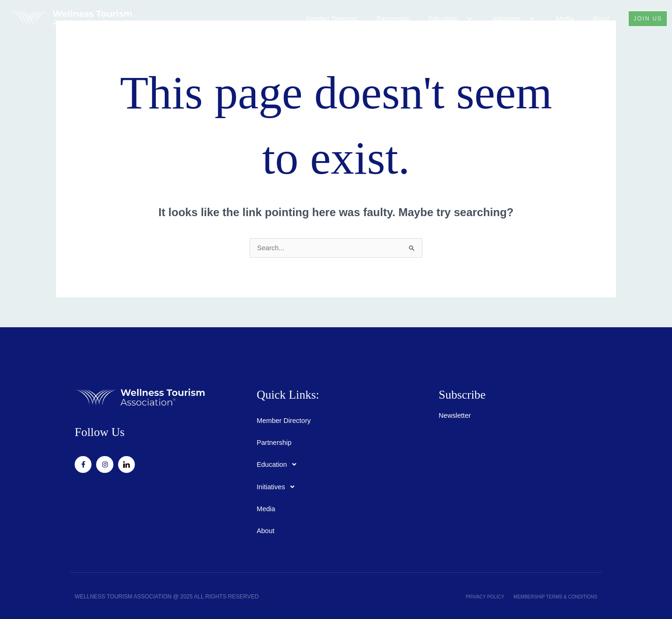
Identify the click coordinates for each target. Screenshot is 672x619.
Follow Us (90, 431)
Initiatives (510, 19)
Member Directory (326, 19)
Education (446, 19)
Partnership (388, 19)
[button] (456, 19)
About (596, 19)
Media (560, 19)
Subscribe (453, 393)
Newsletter (456, 411)
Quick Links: (276, 393)
